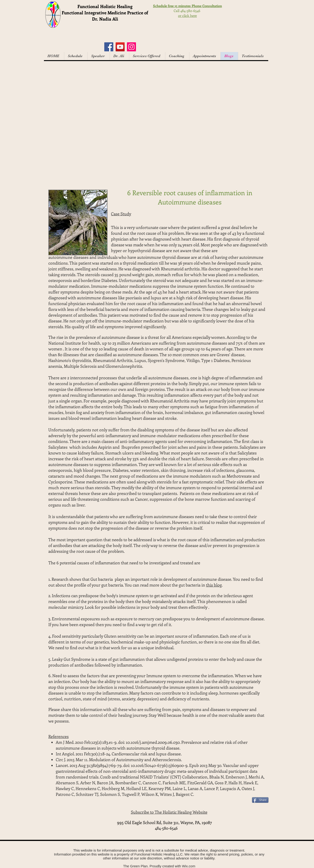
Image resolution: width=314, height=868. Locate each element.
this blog (214, 585)
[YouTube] (120, 47)
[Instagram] (131, 47)
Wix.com (189, 866)
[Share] (260, 800)
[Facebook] (109, 47)
